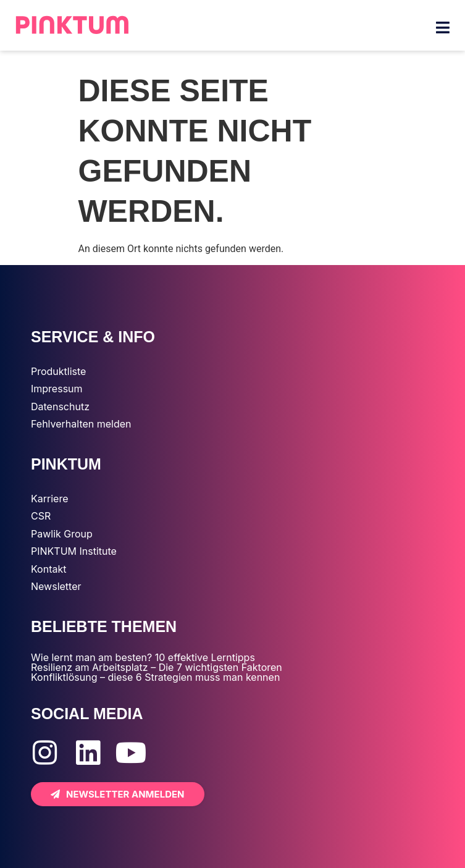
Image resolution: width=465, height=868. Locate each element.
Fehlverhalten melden (81, 424)
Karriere (49, 499)
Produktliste (58, 371)
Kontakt (48, 569)
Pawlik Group (62, 534)
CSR (41, 516)
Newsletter (56, 586)
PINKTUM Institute (74, 551)
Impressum (57, 389)
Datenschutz (60, 407)
